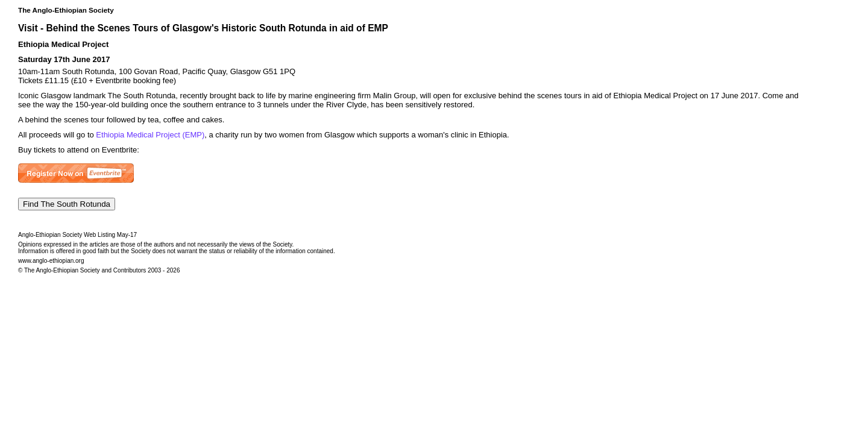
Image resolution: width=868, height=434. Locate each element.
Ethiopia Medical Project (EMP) (150, 135)
